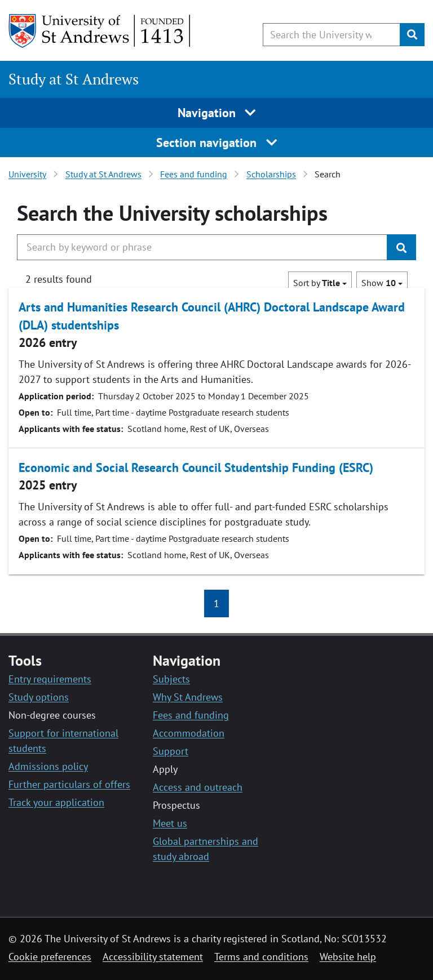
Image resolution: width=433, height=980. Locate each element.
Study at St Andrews (74, 79)
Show (382, 283)
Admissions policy (48, 766)
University (27, 174)
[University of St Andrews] (100, 31)
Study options (39, 697)
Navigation (217, 113)
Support (171, 751)
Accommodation (189, 733)
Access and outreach (198, 787)
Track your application (56, 802)
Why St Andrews (188, 697)
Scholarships (271, 174)
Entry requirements (50, 679)
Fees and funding (194, 174)
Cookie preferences (50, 957)
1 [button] (216, 603)
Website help (348, 957)
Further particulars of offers (69, 784)
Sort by (320, 283)
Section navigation (216, 142)
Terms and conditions (261, 957)
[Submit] (412, 35)
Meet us (170, 823)
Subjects (171, 679)
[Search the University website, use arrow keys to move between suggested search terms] (332, 35)
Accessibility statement (153, 957)
